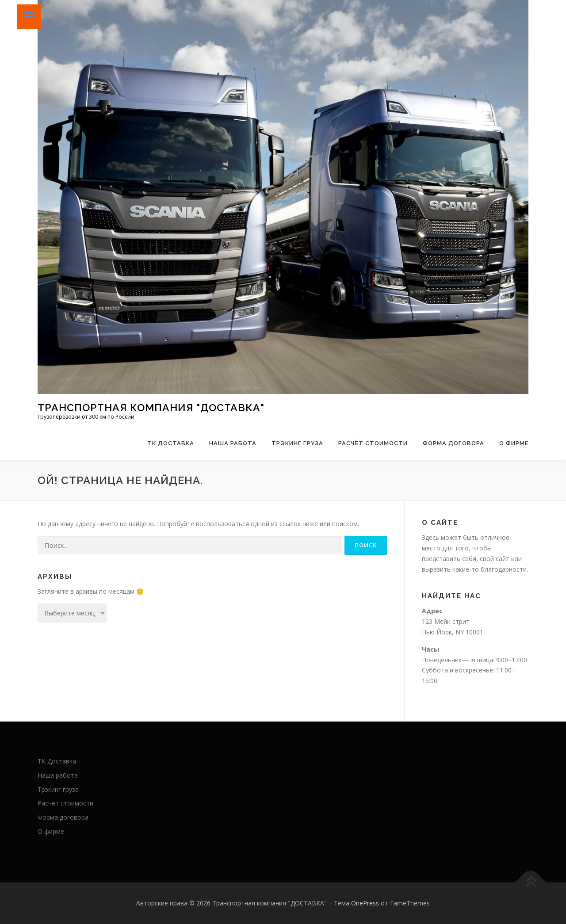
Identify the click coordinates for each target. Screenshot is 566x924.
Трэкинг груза (297, 443)
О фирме (514, 443)
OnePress (365, 903)
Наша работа (233, 443)
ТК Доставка (171, 443)
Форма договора (453, 443)
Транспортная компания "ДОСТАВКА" (151, 407)
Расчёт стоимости (373, 443)
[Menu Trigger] (29, 17)
